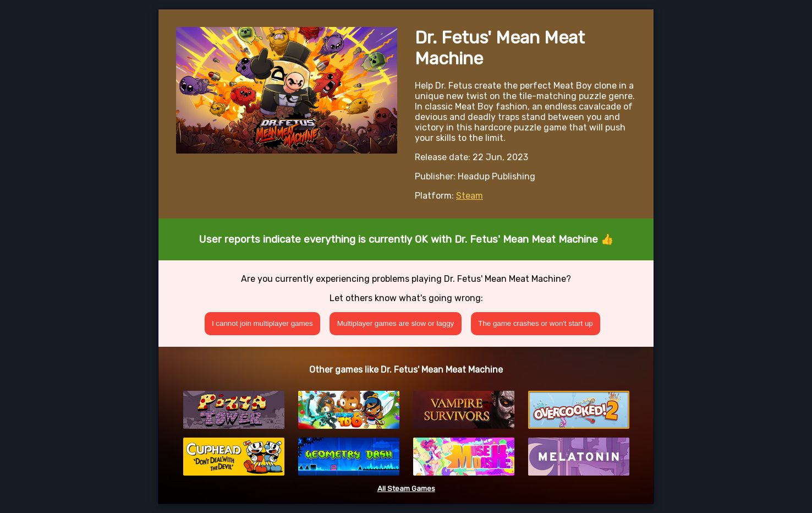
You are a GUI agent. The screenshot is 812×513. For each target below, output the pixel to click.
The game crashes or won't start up (536, 323)
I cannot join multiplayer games (262, 323)
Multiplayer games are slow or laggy (396, 323)
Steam (470, 196)
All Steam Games (406, 489)
